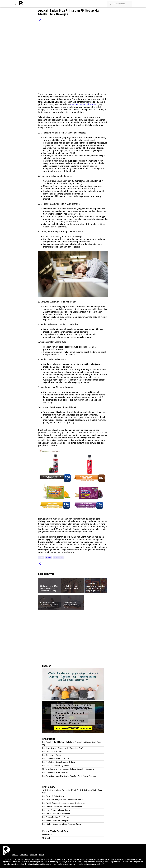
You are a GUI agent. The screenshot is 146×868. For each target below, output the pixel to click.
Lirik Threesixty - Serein (52, 755)
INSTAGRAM (47, 835)
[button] (40, 20)
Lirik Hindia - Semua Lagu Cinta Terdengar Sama (62, 824)
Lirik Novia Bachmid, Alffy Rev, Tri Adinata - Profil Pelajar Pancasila (69, 776)
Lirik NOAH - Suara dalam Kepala (55, 821)
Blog (41, 558)
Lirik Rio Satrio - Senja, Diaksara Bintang (59, 762)
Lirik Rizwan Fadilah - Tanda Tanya (56, 817)
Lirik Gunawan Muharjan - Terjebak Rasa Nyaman (62, 807)
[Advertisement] (73, 636)
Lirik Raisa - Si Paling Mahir (53, 796)
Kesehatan (58, 558)
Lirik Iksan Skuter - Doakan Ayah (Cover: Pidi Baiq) (63, 748)
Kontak (42, 855)
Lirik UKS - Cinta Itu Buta (52, 752)
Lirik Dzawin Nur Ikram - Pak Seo (55, 759)
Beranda (15, 855)
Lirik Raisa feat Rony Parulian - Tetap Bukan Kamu (62, 800)
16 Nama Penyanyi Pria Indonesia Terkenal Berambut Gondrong (68, 769)
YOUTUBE (46, 838)
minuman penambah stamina (84, 105)
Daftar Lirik (24, 855)
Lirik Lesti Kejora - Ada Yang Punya (56, 810)
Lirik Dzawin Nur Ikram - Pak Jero (56, 773)
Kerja (48, 558)
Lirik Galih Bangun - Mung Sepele (56, 766)
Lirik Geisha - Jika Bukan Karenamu (56, 814)
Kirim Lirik (34, 855)
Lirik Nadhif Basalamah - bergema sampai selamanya (64, 803)
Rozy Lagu (16, 860)
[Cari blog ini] (118, 4)
